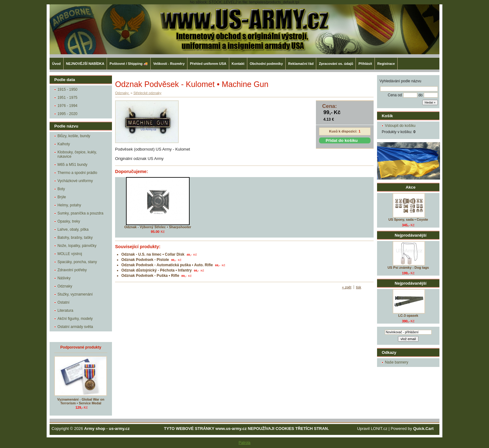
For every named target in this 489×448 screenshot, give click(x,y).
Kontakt (238, 64)
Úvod (56, 64)
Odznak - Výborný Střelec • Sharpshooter (158, 227)
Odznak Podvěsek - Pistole (145, 260)
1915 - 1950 (67, 89)
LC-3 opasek (408, 316)
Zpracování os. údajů (336, 64)
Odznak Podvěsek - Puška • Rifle (150, 276)
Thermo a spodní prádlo (77, 173)
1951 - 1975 (67, 98)
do (421, 95)
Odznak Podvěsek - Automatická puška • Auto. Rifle (167, 265)
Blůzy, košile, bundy (74, 136)
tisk (359, 287)
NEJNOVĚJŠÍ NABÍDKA (85, 64)
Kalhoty (64, 144)
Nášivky (64, 278)
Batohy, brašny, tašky (75, 238)
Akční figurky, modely (75, 319)
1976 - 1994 (67, 106)
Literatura (65, 311)
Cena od (395, 95)
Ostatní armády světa (75, 327)
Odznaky (65, 286)
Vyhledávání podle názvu (400, 81)
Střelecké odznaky (148, 93)
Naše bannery (397, 362)
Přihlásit (365, 64)
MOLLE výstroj (70, 254)
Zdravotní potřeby (72, 270)
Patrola (244, 443)
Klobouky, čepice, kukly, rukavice (77, 154)
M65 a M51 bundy (72, 165)
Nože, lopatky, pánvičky (77, 246)
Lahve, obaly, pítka (73, 229)
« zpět (347, 287)
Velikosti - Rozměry (169, 64)
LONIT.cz (379, 429)
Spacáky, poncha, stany (77, 262)
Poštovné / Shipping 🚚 (129, 64)
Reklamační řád (301, 64)
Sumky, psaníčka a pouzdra (80, 213)
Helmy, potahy (69, 205)
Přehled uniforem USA (208, 64)
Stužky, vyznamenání (75, 294)
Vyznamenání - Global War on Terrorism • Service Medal (81, 401)
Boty (61, 189)
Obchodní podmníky (266, 64)
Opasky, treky (69, 221)
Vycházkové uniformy (75, 181)
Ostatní (63, 302)
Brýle (62, 197)
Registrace (386, 64)
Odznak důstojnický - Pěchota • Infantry (157, 270)
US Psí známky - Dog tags (408, 267)
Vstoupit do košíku (400, 126)
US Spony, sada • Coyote (408, 219)
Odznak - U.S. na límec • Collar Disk (153, 254)
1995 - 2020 (67, 114)
